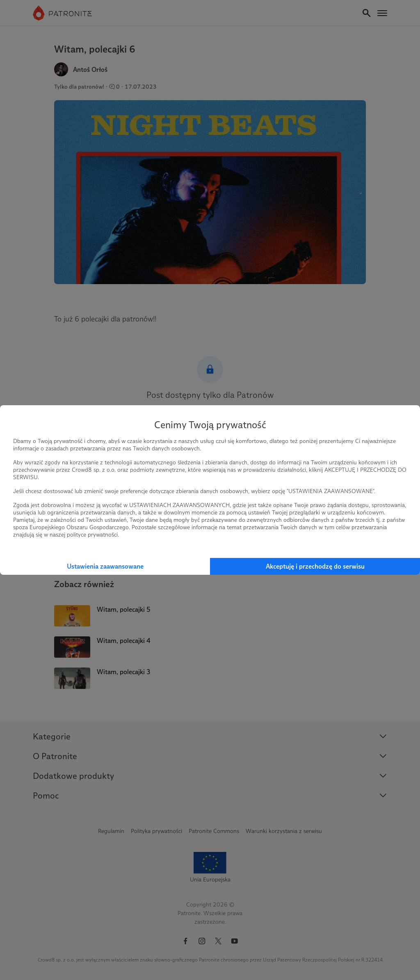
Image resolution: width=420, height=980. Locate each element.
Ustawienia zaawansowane (105, 566)
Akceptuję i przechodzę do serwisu (315, 566)
